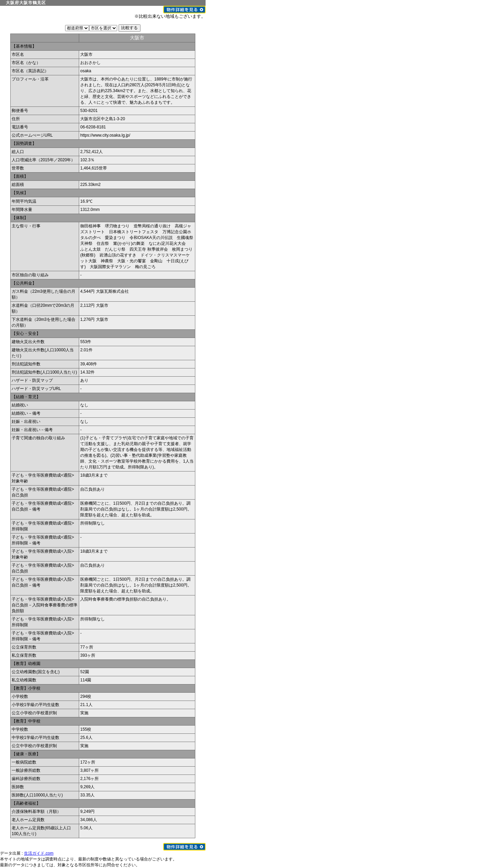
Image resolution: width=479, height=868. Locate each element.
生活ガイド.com (39, 853)
